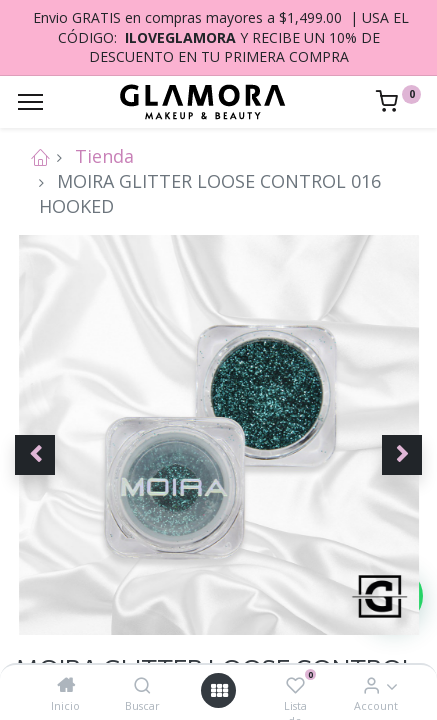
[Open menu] (219, 690)
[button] (35, 455)
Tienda (104, 156)
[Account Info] (371, 685)
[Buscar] (142, 685)
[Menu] (30, 102)
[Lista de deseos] (295, 685)
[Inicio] (66, 685)
